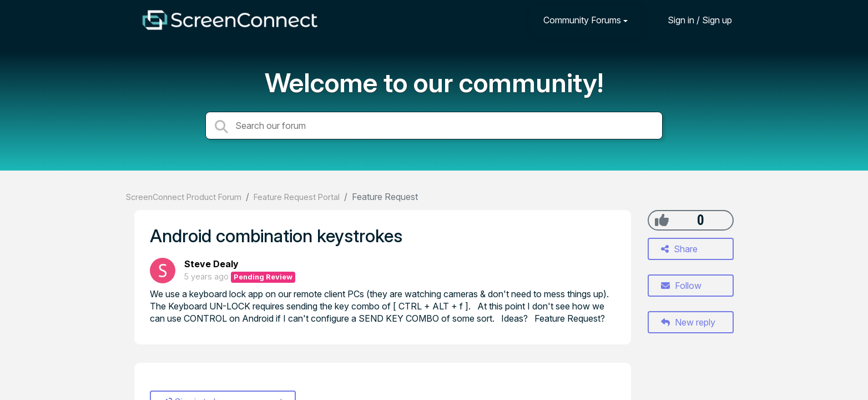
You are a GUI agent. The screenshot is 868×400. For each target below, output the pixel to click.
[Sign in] (692, 20)
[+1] (662, 220)
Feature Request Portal (297, 197)
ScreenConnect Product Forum (184, 197)
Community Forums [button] (582, 20)
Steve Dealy (211, 264)
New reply (688, 322)
